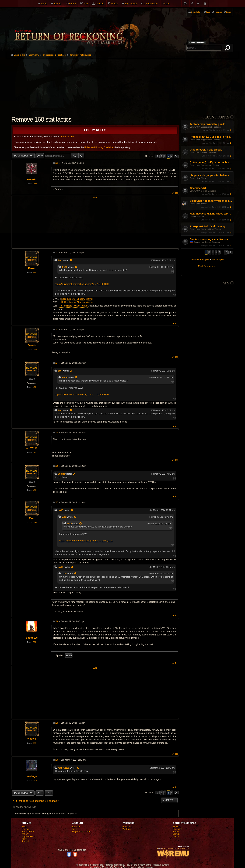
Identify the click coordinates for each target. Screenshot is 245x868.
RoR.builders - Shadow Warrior (77, 299)
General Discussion (209, 153)
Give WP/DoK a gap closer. (206, 150)
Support (177, 827)
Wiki (86, 4)
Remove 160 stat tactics (80, 55)
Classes (193, 217)
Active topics (218, 259)
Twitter (176, 832)
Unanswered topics (200, 259)
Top (176, 193)
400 (35, 387)
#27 (57, 502)
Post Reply (22, 156)
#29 (57, 723)
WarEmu (127, 829)
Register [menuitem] (218, 12)
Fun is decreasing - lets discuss (209, 239)
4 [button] (216, 252)
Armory (114, 4)
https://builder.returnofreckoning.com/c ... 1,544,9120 (82, 284)
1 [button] (162, 156)
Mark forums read (207, 266)
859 (35, 273)
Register (76, 827)
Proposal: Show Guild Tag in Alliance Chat (211, 137)
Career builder (151, 4)
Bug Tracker (131, 4)
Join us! (25, 841)
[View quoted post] (71, 260)
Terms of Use (67, 137)
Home (44, 4)
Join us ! (58, 4)
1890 (35, 523)
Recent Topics (216, 117)
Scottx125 (32, 638)
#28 (57, 621)
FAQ (208, 12)
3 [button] (213, 252)
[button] (231, 252)
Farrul (32, 268)
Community (194, 127)
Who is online (26, 807)
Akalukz (32, 179)
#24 (57, 363)
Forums (25, 829)
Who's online (28, 832)
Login (75, 829)
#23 (57, 329)
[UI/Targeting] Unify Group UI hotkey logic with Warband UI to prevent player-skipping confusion (211, 162)
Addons (204, 204)
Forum (72, 4)
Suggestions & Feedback (211, 127)
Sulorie (32, 345)
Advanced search (197, 42)
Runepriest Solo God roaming (208, 226)
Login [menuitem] (229, 12)
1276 (35, 781)
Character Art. (198, 188)
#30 (57, 760)
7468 (35, 350)
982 (35, 642)
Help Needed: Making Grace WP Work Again (211, 214)
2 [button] (210, 252)
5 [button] (219, 252)
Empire (201, 217)
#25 (57, 433)
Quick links (196, 12)
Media (203, 178)
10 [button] (226, 252)
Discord (176, 836)
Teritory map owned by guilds (208, 124)
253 (35, 453)
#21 (57, 163)
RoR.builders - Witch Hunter (73, 306)
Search (228, 49)
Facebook (178, 829)
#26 (57, 466)
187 (35, 743)
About (167, 4)
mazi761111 (32, 448)
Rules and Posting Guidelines (99, 147)
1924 (35, 184)
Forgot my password (82, 832)
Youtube (177, 834)
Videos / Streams (215, 229)
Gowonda (127, 827)
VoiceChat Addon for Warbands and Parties (211, 201)
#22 (57, 253)
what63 (32, 739)
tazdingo (32, 776)
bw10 (65, 267)
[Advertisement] (122, 85)
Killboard (100, 4)
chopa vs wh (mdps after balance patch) (211, 175)
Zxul (60, 260)
